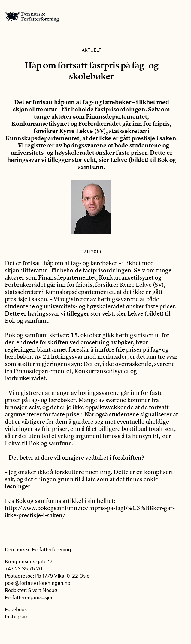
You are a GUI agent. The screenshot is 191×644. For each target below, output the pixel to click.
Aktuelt (91, 50)
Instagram (17, 616)
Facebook (16, 609)
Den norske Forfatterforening (32, 16)
